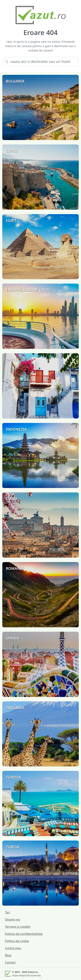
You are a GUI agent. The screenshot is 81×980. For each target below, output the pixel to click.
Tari (7, 912)
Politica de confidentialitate (24, 934)
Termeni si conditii (18, 927)
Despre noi (12, 920)
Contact (10, 962)
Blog (8, 955)
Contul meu (13, 948)
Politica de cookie (17, 941)
